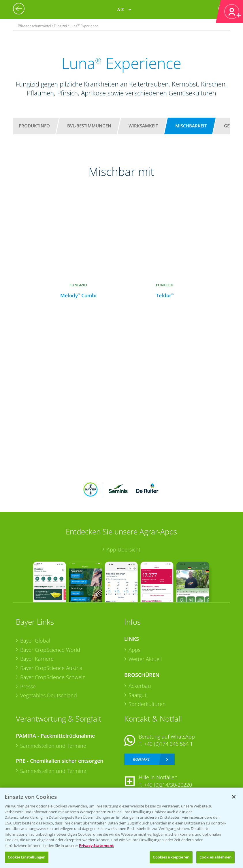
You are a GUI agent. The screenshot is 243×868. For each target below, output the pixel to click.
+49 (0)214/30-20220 (168, 785)
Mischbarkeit (191, 126)
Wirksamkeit (143, 126)
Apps (134, 650)
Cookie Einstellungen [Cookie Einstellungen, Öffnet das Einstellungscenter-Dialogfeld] (27, 857)
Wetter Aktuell (145, 659)
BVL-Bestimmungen (89, 126)
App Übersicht (124, 549)
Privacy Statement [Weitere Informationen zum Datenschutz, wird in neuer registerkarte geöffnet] (96, 846)
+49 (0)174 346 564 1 (168, 744)
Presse (28, 686)
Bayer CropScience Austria (51, 668)
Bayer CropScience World (50, 650)
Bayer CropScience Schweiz (52, 677)
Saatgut (137, 695)
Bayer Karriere (37, 659)
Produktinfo (34, 126)
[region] (121, 828)
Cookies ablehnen (215, 857)
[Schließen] (234, 797)
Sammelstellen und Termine (53, 746)
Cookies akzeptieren (171, 857)
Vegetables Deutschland (49, 695)
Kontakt (141, 759)
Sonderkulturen (147, 704)
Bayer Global (35, 641)
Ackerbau (140, 686)
